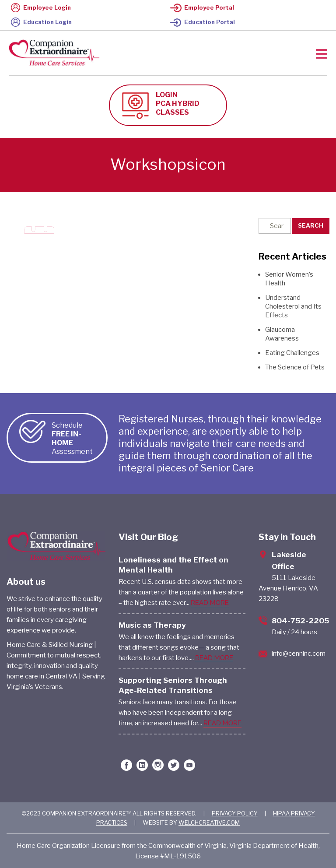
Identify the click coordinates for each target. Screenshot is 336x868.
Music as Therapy (152, 625)
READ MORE (210, 603)
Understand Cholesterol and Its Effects (293, 306)
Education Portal (203, 22)
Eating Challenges (292, 353)
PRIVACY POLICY (235, 813)
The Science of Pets (295, 367)
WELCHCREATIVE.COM (209, 822)
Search (311, 225)
